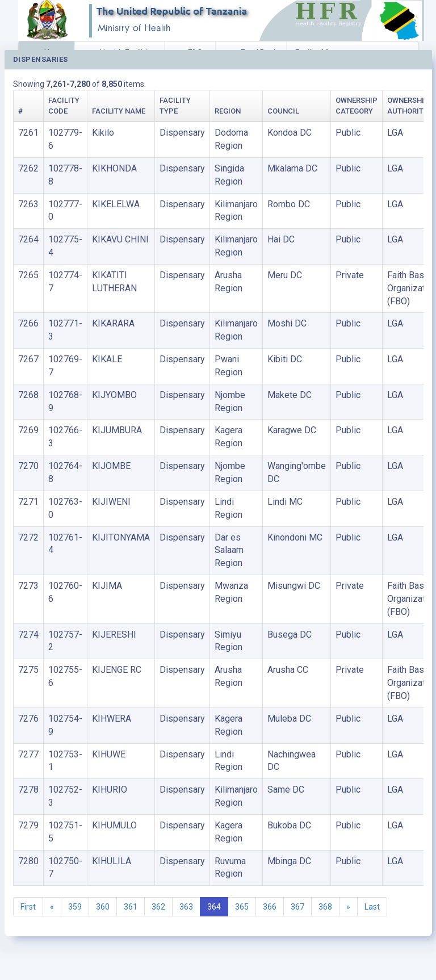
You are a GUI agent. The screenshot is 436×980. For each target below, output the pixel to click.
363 (186, 907)
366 (270, 907)
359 (75, 907)
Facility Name (119, 111)
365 (242, 907)
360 (103, 907)
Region (228, 111)
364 (214, 907)
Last (372, 907)
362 (158, 907)
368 (325, 907)
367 (297, 907)
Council (283, 111)
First (28, 907)
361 (131, 907)
